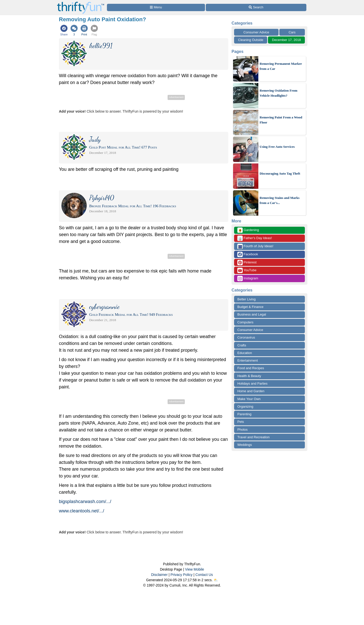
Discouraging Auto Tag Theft (280, 173)
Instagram (248, 278)
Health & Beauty (249, 376)
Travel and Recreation (253, 437)
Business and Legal (252, 314)
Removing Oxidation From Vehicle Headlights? (278, 93)
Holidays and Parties (252, 383)
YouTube (247, 270)
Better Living (246, 299)
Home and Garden (251, 391)
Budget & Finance (250, 307)
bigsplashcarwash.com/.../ (85, 502)
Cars (292, 32)
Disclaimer (159, 575)
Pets (241, 422)
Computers (245, 322)
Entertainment (248, 360)
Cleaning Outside (251, 40)
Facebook (248, 254)
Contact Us (204, 575)
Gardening (248, 230)
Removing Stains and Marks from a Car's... (280, 200)
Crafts (242, 345)
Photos (242, 430)
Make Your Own (249, 399)
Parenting (244, 414)
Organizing (245, 407)
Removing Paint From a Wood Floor (281, 120)
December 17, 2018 (286, 40)
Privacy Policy (181, 575)
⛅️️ (216, 580)
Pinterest (247, 263)
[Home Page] (81, 3)
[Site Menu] (156, 7)
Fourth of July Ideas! (255, 246)
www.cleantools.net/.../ (82, 511)
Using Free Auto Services (277, 147)
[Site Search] (256, 7)
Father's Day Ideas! (255, 238)
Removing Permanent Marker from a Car (281, 66)
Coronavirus (246, 337)
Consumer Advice (256, 32)
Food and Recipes (251, 368)
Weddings (245, 445)
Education (245, 353)
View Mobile (195, 569)
